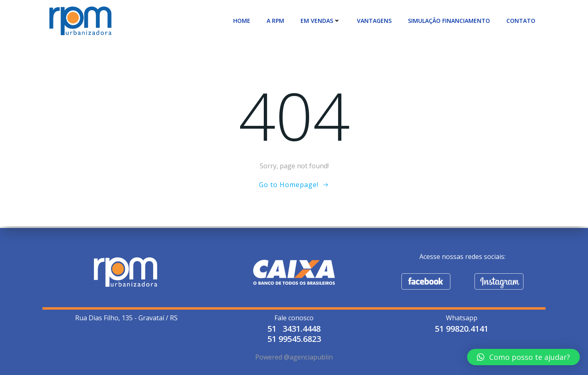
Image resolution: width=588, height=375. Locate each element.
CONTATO (523, 20)
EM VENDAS (323, 20)
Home (244, 20)
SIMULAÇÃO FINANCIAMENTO (451, 20)
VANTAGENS (376, 20)
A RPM (277, 20)
